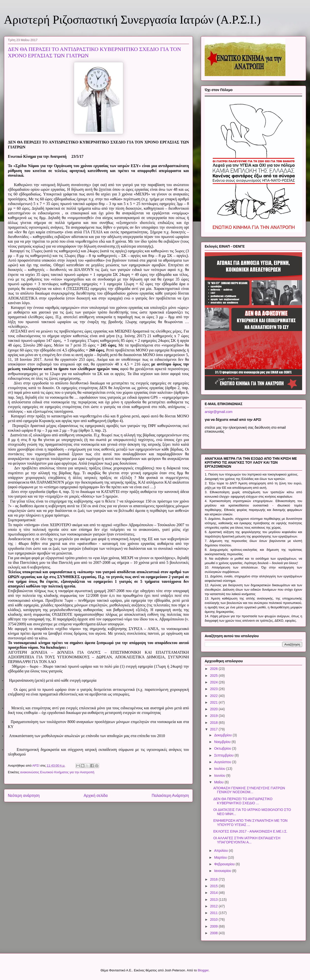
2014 (214, 893)
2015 (214, 886)
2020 (214, 709)
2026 (214, 669)
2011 (214, 913)
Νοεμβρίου (223, 742)
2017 (214, 729)
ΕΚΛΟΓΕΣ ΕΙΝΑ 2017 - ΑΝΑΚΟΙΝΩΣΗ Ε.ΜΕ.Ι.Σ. (250, 831)
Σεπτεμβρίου (224, 755)
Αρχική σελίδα (96, 796)
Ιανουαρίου (223, 871)
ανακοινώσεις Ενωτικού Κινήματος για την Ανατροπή (57, 772)
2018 (214, 723)
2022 (214, 696)
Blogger (203, 970)
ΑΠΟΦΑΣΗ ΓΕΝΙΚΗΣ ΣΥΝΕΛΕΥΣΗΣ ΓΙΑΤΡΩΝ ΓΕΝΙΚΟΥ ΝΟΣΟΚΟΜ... (249, 790)
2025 (214, 676)
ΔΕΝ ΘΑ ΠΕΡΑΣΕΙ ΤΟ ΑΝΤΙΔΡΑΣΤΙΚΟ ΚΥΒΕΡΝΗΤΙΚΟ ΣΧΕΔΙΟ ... (243, 801)
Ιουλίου (220, 769)
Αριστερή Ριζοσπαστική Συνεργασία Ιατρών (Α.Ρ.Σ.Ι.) (132, 20)
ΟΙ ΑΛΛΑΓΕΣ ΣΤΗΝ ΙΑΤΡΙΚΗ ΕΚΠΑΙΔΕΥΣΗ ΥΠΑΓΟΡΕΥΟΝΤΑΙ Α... (247, 840)
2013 (214, 900)
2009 (214, 926)
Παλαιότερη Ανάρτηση (170, 796)
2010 (214, 919)
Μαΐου (219, 782)
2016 (214, 879)
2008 (214, 933)
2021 (214, 702)
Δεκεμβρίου (223, 735)
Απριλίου (221, 851)
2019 (214, 716)
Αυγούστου (223, 762)
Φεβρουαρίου (225, 864)
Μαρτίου (221, 857)
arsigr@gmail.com (219, 412)
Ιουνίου (220, 775)
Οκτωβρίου (223, 748)
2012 (214, 906)
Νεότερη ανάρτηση (24, 796)
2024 (214, 682)
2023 (214, 689)
